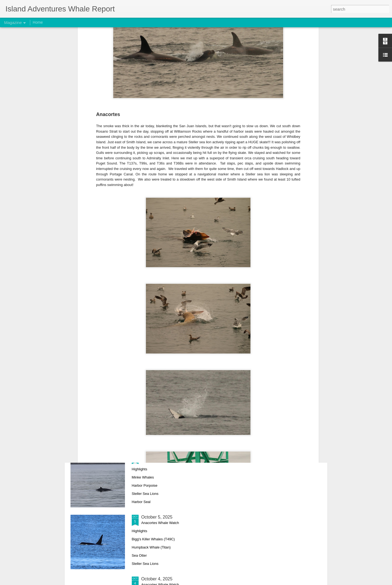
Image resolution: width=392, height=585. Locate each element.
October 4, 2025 (157, 579)
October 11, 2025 (158, 332)
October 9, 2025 (157, 455)
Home (38, 22)
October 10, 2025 (158, 393)
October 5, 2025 (157, 517)
